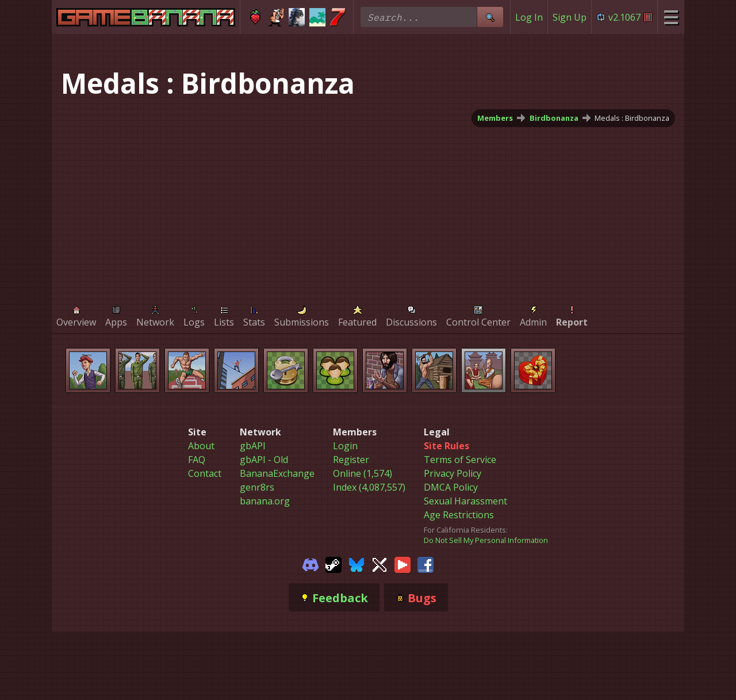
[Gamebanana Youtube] (402, 564)
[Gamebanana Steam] (333, 564)
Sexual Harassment (465, 501)
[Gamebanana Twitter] (379, 564)
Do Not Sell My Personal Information (486, 540)
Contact (205, 473)
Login (345, 446)
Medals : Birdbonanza (632, 118)
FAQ (197, 460)
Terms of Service (460, 460)
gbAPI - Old (264, 460)
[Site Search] (490, 17)
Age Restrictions (459, 515)
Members (495, 118)
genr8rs (257, 487)
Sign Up (570, 17)
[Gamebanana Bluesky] (356, 564)
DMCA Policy (451, 487)
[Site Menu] (671, 17)
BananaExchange (277, 473)
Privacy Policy (453, 473)
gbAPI (253, 446)
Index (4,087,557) (369, 487)
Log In (529, 17)
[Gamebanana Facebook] (425, 564)
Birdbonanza (554, 118)
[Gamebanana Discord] (310, 564)
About (201, 446)
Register (351, 460)
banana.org (265, 501)
